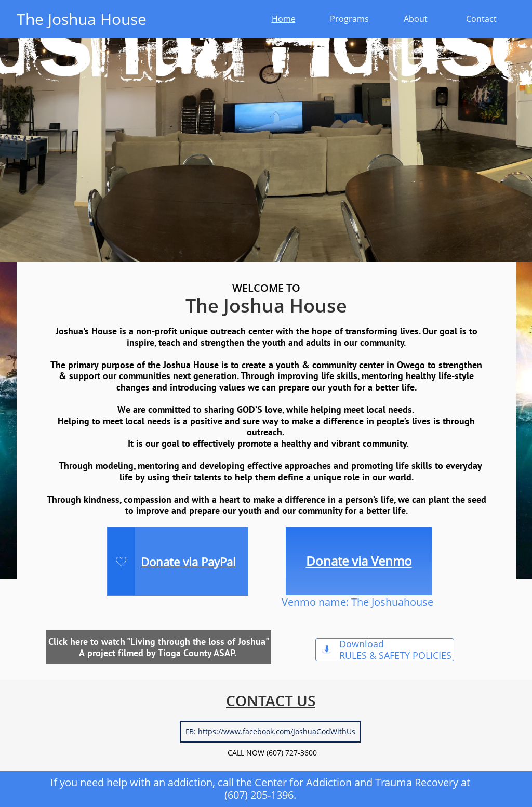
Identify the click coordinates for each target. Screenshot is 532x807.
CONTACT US (271, 700)
